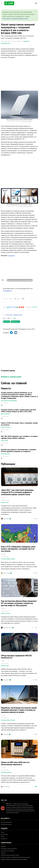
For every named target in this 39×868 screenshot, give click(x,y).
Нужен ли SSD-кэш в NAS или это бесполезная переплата (15, 763)
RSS (15, 318)
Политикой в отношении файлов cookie (15, 19)
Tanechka (6, 734)
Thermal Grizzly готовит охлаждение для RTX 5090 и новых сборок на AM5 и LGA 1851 (18, 411)
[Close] (36, 12)
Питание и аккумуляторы (14, 315)
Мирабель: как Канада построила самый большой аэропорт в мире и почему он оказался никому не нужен (19, 710)
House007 (6, 680)
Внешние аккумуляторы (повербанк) (20, 280)
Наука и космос (6, 427)
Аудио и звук (5, 502)
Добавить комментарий (11, 377)
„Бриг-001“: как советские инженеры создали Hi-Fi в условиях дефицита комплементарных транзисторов (17, 492)
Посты (3, 832)
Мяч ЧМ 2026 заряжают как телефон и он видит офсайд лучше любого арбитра (19, 437)
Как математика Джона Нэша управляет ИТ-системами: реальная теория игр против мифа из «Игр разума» (19, 603)
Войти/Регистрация (6, 824)
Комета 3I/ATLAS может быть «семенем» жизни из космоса (19, 424)
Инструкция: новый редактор (9, 849)
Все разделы (4, 834)
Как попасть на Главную (7, 851)
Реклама (3, 853)
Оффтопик (4, 440)
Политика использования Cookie (10, 855)
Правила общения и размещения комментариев (14, 859)
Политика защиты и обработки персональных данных (16, 857)
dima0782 (6, 519)
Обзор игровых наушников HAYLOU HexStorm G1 (16, 657)
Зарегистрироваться (6, 822)
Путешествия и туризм (8, 559)
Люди (3, 837)
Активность (4, 839)
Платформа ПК (5, 414)
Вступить (7, 322)
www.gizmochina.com (26, 121)
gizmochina (11, 256)
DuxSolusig (6, 787)
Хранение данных (6, 772)
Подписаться (15, 322)
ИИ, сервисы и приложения (9, 401)
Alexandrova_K (7, 628)
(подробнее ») (7, 291)
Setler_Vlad (6, 573)
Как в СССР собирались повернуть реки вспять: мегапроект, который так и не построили (18, 549)
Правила (3, 847)
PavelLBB (13, 307)
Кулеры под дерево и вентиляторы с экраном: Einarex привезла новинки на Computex (19, 450)
